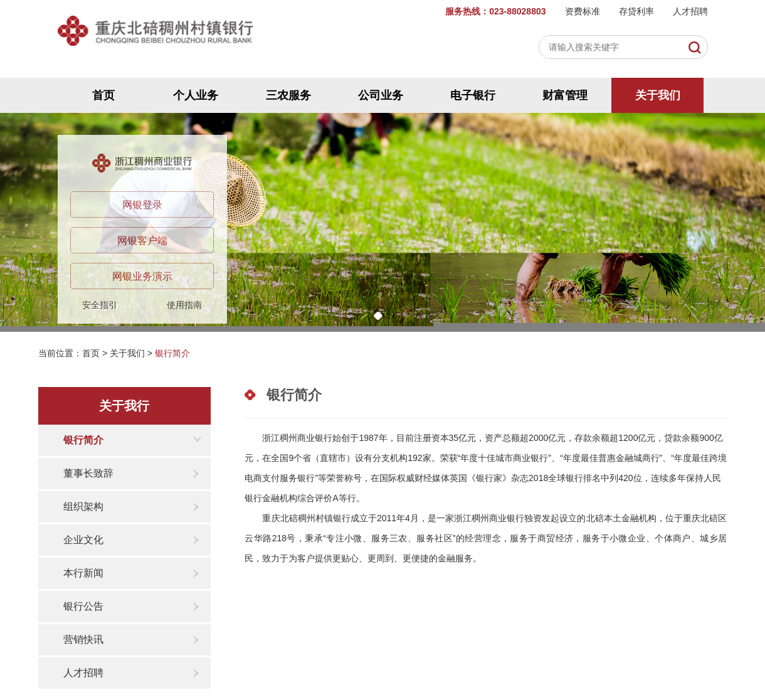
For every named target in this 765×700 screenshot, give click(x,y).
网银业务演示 (142, 276)
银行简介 (172, 353)
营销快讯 (83, 639)
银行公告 (83, 606)
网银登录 (142, 205)
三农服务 (288, 95)
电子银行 (473, 95)
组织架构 (83, 506)
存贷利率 (636, 11)
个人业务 (196, 95)
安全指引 (100, 305)
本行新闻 (83, 573)
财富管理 (565, 95)
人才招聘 (690, 11)
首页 (103, 95)
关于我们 (658, 95)
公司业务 (381, 95)
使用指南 (184, 305)
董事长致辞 (88, 473)
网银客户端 (142, 241)
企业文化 (83, 540)
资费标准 (583, 11)
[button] (378, 316)
